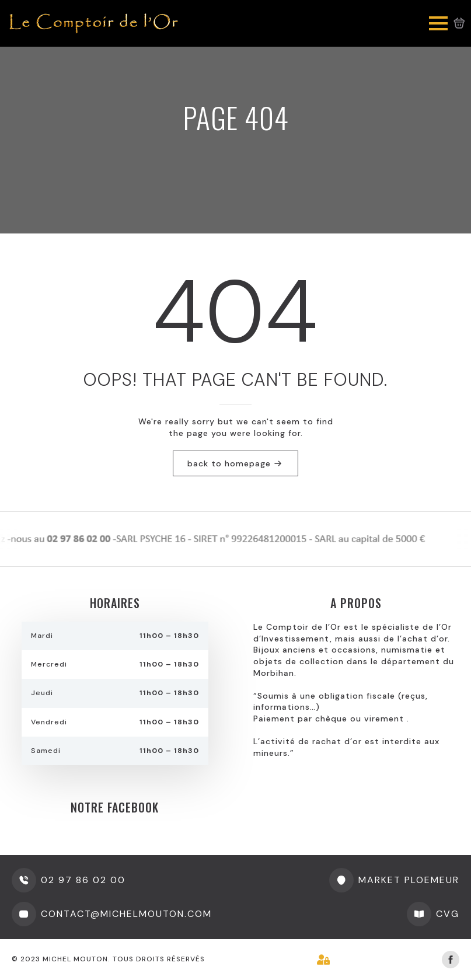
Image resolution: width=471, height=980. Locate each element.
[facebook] (451, 960)
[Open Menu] (438, 23)
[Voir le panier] (459, 23)
